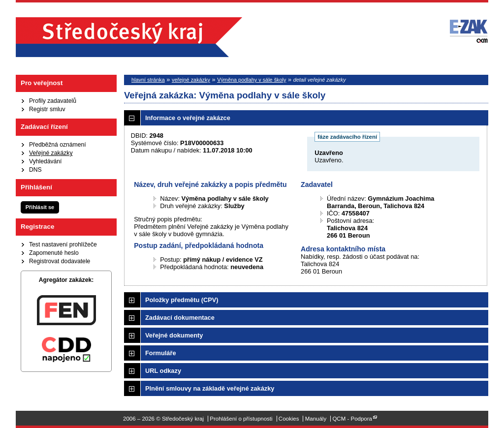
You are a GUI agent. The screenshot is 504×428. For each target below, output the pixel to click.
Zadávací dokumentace (180, 318)
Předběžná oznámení (58, 145)
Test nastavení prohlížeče (63, 245)
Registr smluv (47, 109)
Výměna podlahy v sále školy (252, 80)
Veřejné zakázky (51, 153)
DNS (35, 170)
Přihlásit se (40, 207)
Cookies (289, 419)
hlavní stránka (148, 80)
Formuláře (161, 353)
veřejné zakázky (191, 80)
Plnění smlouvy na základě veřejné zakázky (210, 388)
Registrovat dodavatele (60, 261)
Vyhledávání (45, 161)
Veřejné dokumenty (174, 335)
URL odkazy (163, 371)
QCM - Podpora (352, 419)
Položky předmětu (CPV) (182, 300)
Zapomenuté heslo (54, 253)
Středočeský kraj (129, 37)
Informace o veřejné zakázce (188, 118)
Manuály (316, 419)
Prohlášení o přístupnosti (241, 419)
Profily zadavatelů (53, 101)
